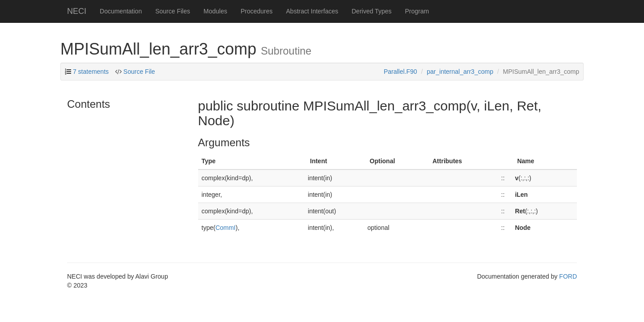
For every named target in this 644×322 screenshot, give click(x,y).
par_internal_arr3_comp (460, 72)
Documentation (121, 11)
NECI (77, 11)
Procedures (257, 11)
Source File (139, 72)
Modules (215, 11)
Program (417, 11)
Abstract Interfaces (312, 11)
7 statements (91, 72)
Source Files (173, 11)
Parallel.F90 (400, 72)
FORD (568, 276)
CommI (226, 228)
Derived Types (371, 11)
